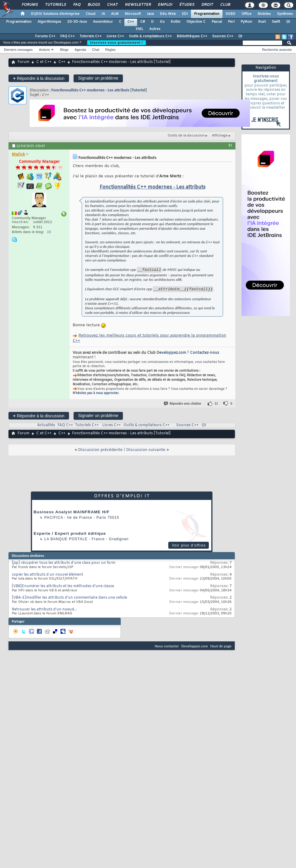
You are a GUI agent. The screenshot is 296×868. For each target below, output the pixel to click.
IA (103, 14)
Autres (155, 29)
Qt (288, 22)
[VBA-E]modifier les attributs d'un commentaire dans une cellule (69, 600)
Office (247, 14)
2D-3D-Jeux (77, 22)
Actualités (46, 427)
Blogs (94, 5)
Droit (207, 5)
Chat (112, 5)
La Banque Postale (66, 541)
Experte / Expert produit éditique (70, 535)
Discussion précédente (100, 452)
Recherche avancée (277, 50)
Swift (276, 22)
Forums (30, 5)
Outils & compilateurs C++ (150, 36)
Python (246, 22)
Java (150, 14)
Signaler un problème (98, 78)
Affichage (220, 136)
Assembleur (103, 22)
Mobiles (264, 14)
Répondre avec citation (183, 405)
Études (187, 5)
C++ (131, 22)
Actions (44, 50)
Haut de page (221, 648)
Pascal (217, 22)
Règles (110, 50)
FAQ (77, 5)
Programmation (207, 14)
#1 (230, 145)
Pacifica (54, 519)
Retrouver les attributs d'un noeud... (44, 611)
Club (225, 5)
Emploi (165, 5)
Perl (231, 22)
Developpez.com (171, 355)
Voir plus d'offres (189, 547)
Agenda (80, 50)
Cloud (90, 14)
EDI (185, 14)
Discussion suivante (146, 452)
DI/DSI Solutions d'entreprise (55, 14)
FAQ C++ (67, 36)
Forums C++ (45, 36)
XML (139, 29)
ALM (115, 14)
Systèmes (285, 14)
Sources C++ (223, 36)
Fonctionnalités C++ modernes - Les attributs (153, 187)
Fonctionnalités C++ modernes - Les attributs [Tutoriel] (99, 90)
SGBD (230, 14)
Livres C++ (115, 36)
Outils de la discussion (186, 136)
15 (49, 232)
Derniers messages (18, 50)
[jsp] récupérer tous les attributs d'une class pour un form (64, 565)
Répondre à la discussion (39, 78)
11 (216, 405)
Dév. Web (168, 14)
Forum (23, 62)
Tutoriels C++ (91, 36)
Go (162, 22)
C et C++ (44, 62)
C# (143, 22)
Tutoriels (55, 5)
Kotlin (176, 22)
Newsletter (138, 5)
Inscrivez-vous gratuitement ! (117, 43)
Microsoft (133, 14)
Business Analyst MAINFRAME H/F (72, 514)
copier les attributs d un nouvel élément (48, 577)
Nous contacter (167, 648)
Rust (262, 22)
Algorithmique (49, 22)
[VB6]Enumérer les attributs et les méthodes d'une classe (63, 588)
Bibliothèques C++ (192, 36)
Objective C (196, 22)
